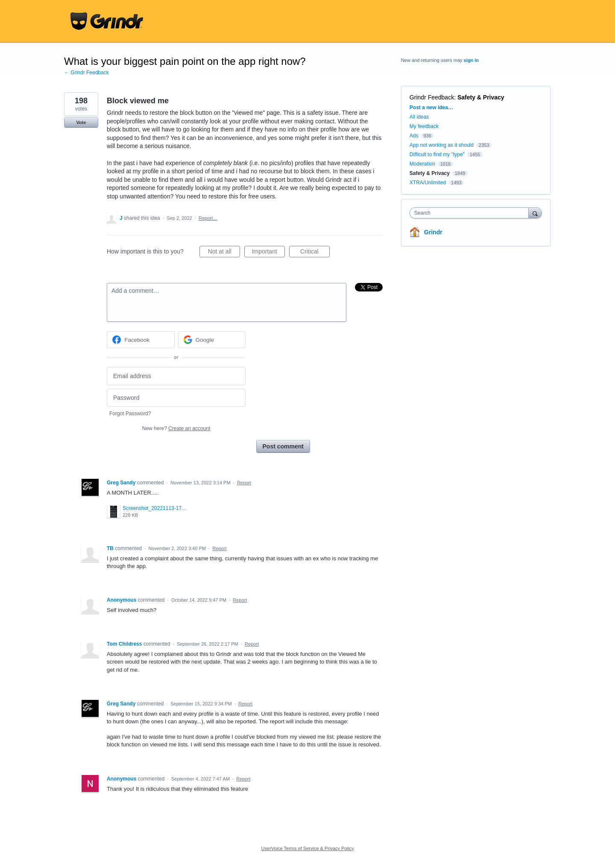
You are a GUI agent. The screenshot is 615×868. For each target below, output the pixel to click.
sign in (471, 60)
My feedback (424, 126)
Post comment (283, 446)
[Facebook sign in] (141, 340)
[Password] (176, 398)
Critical (315, 253)
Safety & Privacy (481, 97)
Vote (81, 122)
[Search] (535, 213)
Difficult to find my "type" (437, 154)
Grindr (433, 232)
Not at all (224, 253)
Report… (208, 218)
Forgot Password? (130, 414)
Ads (414, 136)
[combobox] (471, 213)
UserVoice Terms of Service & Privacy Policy (308, 848)
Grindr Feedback (432, 97)
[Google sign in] (212, 340)
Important (268, 253)
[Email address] (176, 376)
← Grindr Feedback (86, 73)
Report (244, 483)
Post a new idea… (431, 108)
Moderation (423, 164)
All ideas (419, 117)
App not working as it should (442, 145)
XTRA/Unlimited (428, 183)
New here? (176, 428)
